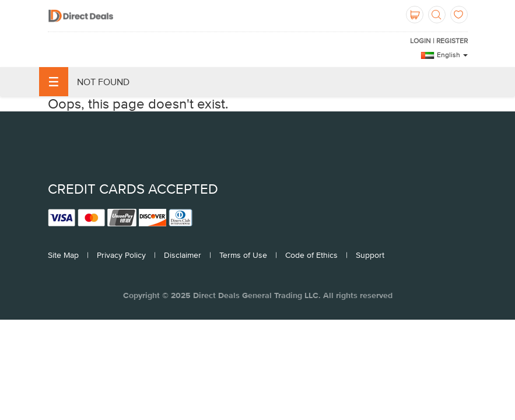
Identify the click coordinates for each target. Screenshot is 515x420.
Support (370, 255)
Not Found (84, 82)
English (452, 55)
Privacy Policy (121, 255)
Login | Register (439, 41)
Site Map (63, 255)
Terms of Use (243, 255)
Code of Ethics (311, 255)
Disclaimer (183, 255)
